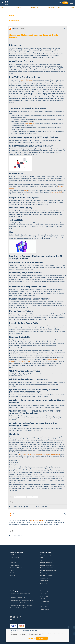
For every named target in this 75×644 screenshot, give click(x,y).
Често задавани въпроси (46, 555)
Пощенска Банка (15, 565)
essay (24, 497)
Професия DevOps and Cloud (18, 608)
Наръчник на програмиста (47, 560)
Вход (65, 3)
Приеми (42, 638)
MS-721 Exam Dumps (36, 520)
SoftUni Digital (44, 594)
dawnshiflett (15, 29)
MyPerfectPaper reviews (24, 361)
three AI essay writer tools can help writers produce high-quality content (39, 454)
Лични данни (43, 583)
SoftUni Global (44, 607)
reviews (26, 190)
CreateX (12, 570)
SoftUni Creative (44, 596)
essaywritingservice (32, 497)
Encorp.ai (13, 576)
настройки (31, 638)
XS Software (13, 555)
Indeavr (12, 560)
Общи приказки (30, 507)
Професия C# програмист (47, 565)
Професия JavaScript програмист (49, 570)
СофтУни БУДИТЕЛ (45, 602)
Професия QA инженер (46, 576)
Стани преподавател (45, 578)
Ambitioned (13, 573)
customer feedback (56, 192)
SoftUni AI (42, 599)
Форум (3, 8)
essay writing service (27, 80)
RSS (73, 8)
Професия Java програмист (47, 568)
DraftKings (13, 563)
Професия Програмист (46, 563)
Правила (18, 8)
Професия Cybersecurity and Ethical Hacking (22, 600)
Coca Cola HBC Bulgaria (16, 568)
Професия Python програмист (48, 573)
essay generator (30, 124)
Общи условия (44, 581)
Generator (17, 497)
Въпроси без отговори (55, 8)
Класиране (34, 8)
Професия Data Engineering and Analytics (21, 605)
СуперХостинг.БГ (15, 558)
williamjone (15, 514)
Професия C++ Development (18, 598)
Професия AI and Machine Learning (19, 603)
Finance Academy (44, 609)
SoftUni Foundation (45, 604)
